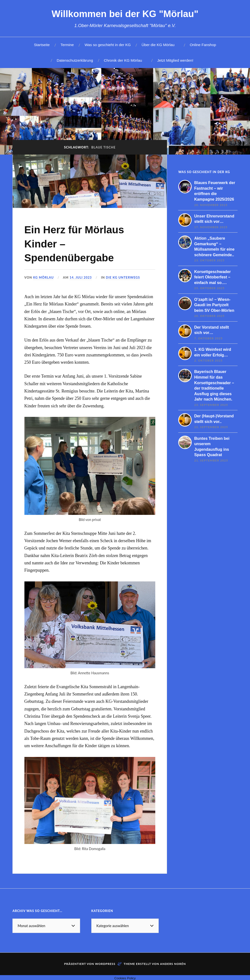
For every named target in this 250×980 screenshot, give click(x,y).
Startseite (42, 45)
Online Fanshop (203, 45)
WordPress (105, 964)
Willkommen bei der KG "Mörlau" (125, 14)
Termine (67, 45)
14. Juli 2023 (81, 277)
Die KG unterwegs (123, 277)
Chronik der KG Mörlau (123, 60)
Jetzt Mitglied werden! (175, 60)
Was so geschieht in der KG (108, 45)
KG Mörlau (43, 277)
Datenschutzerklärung (75, 60)
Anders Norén (173, 964)
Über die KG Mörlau (158, 45)
